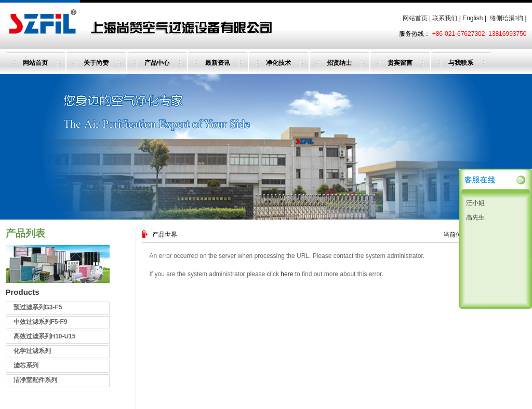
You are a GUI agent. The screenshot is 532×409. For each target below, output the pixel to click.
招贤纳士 (339, 63)
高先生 (475, 217)
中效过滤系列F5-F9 (41, 322)
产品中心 (157, 63)
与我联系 (461, 63)
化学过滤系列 (32, 351)
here (287, 274)
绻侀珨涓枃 (507, 18)
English (473, 18)
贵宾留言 (400, 63)
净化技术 (278, 63)
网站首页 (415, 18)
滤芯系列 (26, 365)
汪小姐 (475, 203)
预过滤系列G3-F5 (38, 307)
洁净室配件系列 (35, 380)
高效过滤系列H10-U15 (45, 336)
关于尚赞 (96, 63)
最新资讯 (218, 63)
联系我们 (445, 18)
